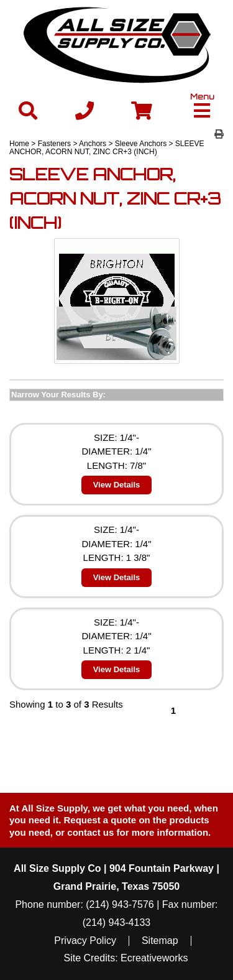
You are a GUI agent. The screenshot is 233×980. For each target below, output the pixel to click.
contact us (90, 832)
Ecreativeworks (154, 958)
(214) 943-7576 (120, 904)
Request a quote (102, 820)
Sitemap (160, 941)
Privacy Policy (85, 941)
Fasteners (54, 144)
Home (19, 144)
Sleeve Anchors (141, 144)
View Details (117, 485)
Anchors (93, 144)
